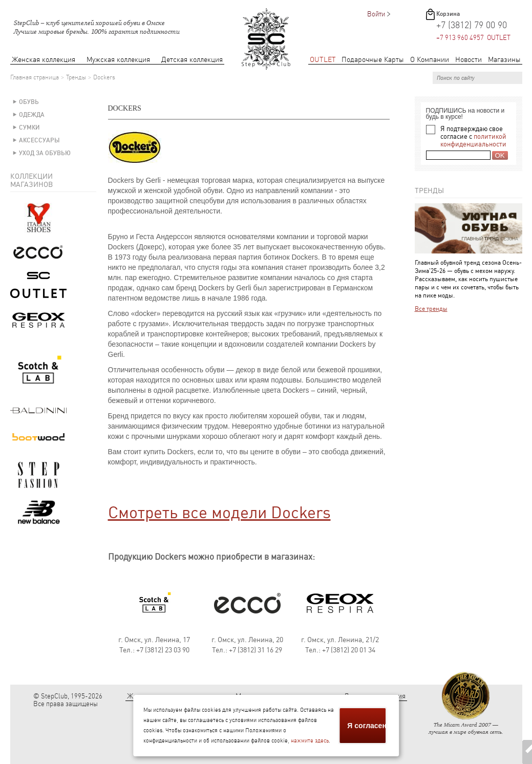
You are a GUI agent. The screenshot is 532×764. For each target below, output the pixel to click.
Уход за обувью (45, 153)
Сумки (29, 128)
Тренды (76, 77)
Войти (376, 14)
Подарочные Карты (373, 60)
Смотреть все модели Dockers (219, 513)
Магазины (504, 60)
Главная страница (35, 77)
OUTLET (323, 60)
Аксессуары (39, 140)
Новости (469, 60)
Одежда (32, 115)
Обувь (29, 102)
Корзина (448, 14)
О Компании (430, 60)
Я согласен (367, 726)
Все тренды (431, 309)
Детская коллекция (192, 60)
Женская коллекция (44, 60)
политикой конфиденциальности (473, 140)
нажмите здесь (310, 741)
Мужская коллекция (118, 60)
